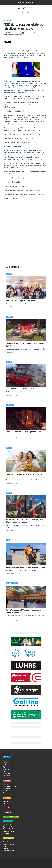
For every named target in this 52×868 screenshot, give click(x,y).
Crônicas (6, 784)
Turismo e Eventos (8, 851)
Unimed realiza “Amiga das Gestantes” (21, 301)
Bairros (5, 846)
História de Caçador (9, 844)
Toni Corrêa (6, 789)
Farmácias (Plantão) (9, 831)
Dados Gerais (7, 842)
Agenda (5, 802)
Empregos (6, 833)
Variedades (6, 774)
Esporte (5, 767)
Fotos (5, 804)
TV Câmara (6, 776)
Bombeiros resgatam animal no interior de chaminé (25, 567)
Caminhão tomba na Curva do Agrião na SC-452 (24, 432)
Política (5, 765)
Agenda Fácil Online (9, 827)
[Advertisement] (26, 237)
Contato (30, 3)
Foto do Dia (6, 791)
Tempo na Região (8, 829)
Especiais (6, 771)
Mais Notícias (12, 267)
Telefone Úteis (7, 825)
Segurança (6, 769)
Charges (5, 793)
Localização (6, 848)
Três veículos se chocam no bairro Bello (21, 389)
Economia (6, 763)
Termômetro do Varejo (10, 786)
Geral (5, 760)
